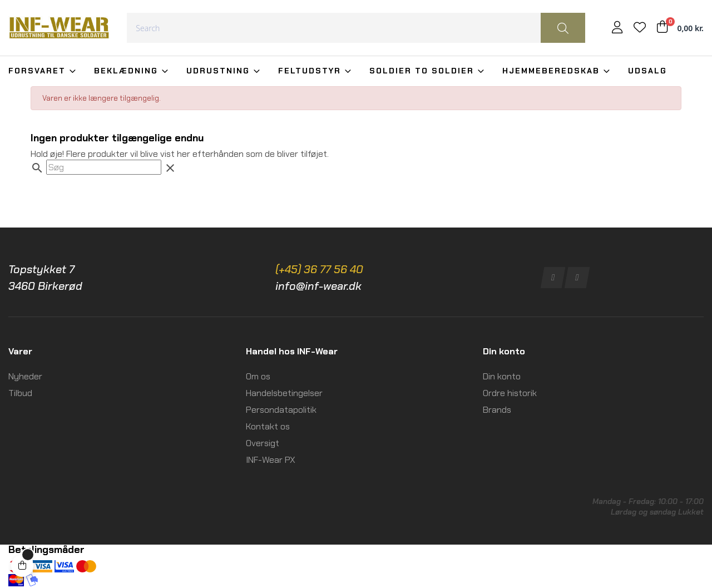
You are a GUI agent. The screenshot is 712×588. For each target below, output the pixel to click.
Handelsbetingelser (284, 393)
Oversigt (263, 443)
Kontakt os (268, 426)
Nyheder (25, 376)
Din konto (502, 376)
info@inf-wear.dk (318, 286)
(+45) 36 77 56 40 (319, 269)
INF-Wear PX (271, 460)
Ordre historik (510, 393)
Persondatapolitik (281, 410)
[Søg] (104, 167)
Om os (258, 376)
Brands (497, 410)
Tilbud (20, 393)
